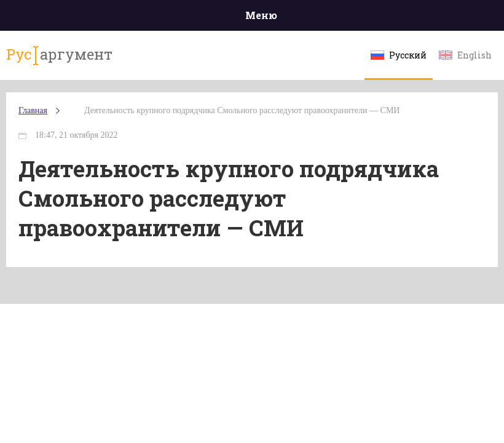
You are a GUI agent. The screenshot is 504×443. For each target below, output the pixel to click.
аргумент (59, 55)
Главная (33, 110)
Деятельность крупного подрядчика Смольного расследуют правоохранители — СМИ (242, 110)
